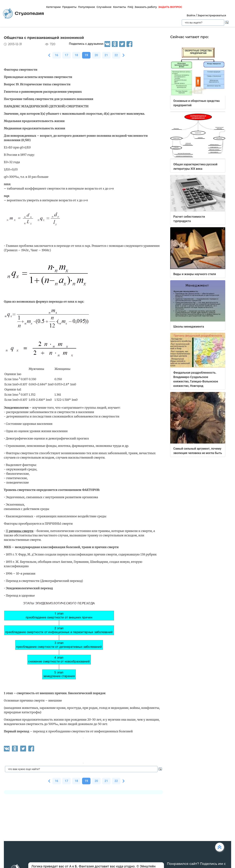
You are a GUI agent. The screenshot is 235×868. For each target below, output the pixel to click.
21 (106, 55)
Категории (53, 7)
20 (96, 55)
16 (57, 55)
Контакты (119, 7)
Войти (191, 15)
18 (76, 55)
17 (66, 55)
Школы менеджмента (189, 327)
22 (116, 55)
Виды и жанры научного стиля (195, 274)
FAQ (130, 7)
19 (86, 55)
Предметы (69, 7)
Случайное (104, 7)
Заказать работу (146, 7)
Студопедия (23, 13)
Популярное (87, 7)
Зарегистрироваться (212, 15)
